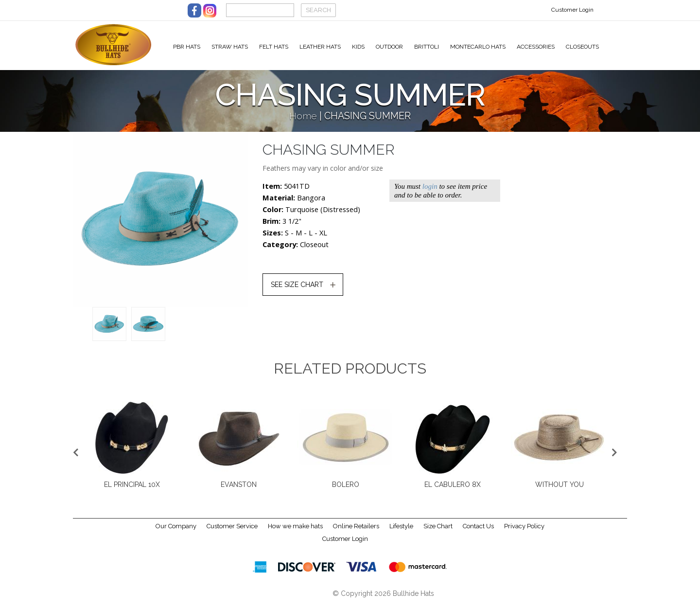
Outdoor (389, 47)
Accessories (536, 47)
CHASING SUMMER (239, 490)
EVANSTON (560, 490)
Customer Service (232, 532)
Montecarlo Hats (478, 47)
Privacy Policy (524, 532)
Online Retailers (356, 532)
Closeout (314, 250)
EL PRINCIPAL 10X (453, 490)
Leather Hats (320, 47)
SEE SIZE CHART (297, 290)
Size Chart (438, 532)
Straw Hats (230, 47)
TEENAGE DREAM (346, 490)
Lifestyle (401, 532)
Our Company (176, 532)
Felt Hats (274, 47)
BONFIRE (132, 490)
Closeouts (582, 47)
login (430, 192)
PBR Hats (187, 47)
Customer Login (572, 10)
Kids (358, 47)
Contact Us (478, 532)
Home (303, 122)
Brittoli (427, 47)
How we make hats (295, 532)
